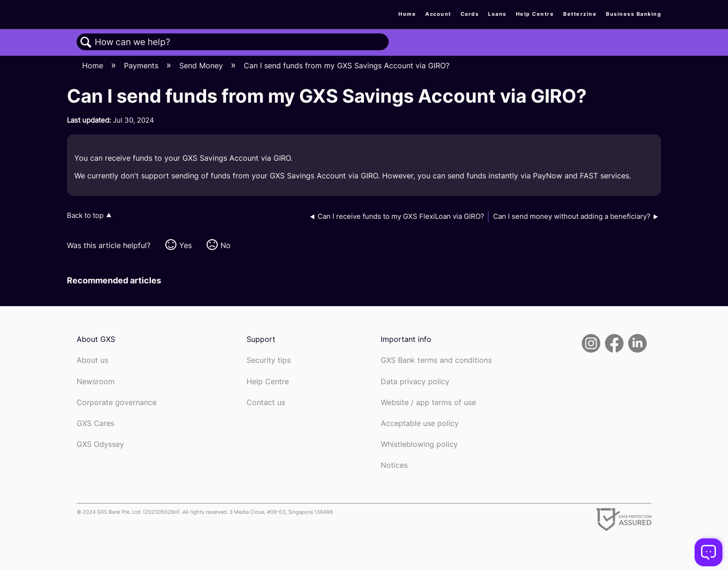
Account (438, 14)
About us (92, 360)
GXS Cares (95, 423)
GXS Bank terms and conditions (436, 360)
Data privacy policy (415, 382)
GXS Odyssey (100, 444)
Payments (142, 66)
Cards (470, 14)
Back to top (85, 215)
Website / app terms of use (428, 403)
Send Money (202, 66)
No (226, 245)
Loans (497, 14)
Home (407, 14)
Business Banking (634, 14)
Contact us (266, 403)
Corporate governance (117, 403)
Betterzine (580, 14)
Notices (394, 465)
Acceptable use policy (420, 423)
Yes (185, 245)
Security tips (269, 360)
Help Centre (535, 14)
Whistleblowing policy (419, 444)
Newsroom (96, 382)
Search (86, 42)
